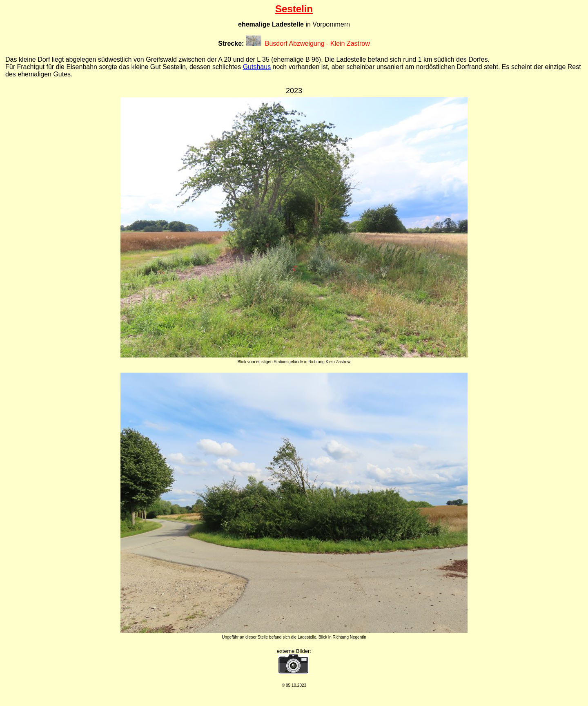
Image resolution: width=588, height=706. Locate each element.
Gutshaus (257, 67)
